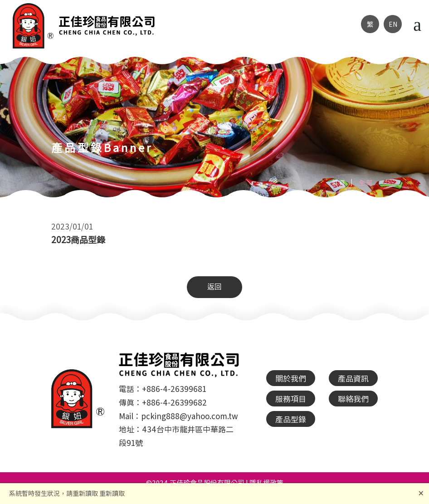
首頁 (339, 182)
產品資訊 (353, 378)
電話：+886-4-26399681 (163, 389)
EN (393, 24)
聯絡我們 (353, 399)
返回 (214, 286)
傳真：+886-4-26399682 (163, 402)
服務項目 (291, 399)
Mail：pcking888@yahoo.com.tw (178, 416)
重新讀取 (112, 493)
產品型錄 (291, 419)
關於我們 (291, 378)
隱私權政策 (266, 482)
